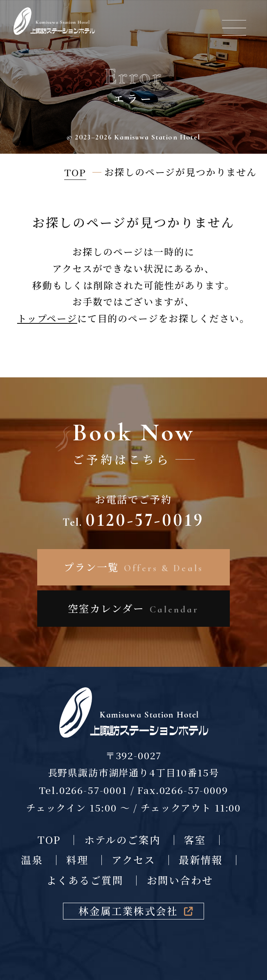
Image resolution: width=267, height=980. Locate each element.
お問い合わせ (180, 880)
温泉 (32, 860)
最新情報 (201, 860)
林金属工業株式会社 (136, 911)
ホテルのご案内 (123, 840)
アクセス (133, 860)
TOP (49, 840)
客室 (195, 840)
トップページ (47, 318)
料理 (77, 860)
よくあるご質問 (85, 880)
